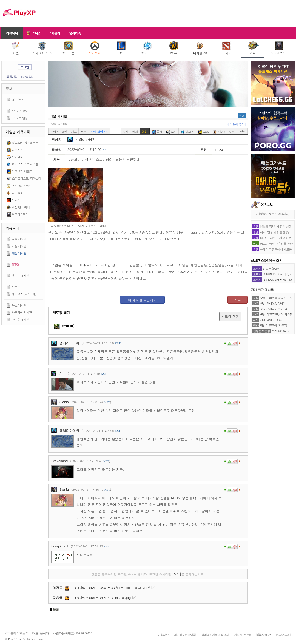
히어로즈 (147, 48)
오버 (171, 132)
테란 (64, 132)
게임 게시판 (19, 253)
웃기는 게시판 (20, 276)
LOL (121, 48)
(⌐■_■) (64, 326)
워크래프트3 (279, 48)
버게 (135, 132)
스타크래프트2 (42, 48)
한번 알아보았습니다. (273, 303)
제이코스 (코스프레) (24, 294)
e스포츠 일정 (20, 118)
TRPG (15, 264)
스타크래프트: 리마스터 (26, 178)
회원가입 (12, 77)
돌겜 (157, 132)
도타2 (226, 48)
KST (105, 150)
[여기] (177, 574)
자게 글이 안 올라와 (272, 320)
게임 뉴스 (18, 100)
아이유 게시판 (20, 320)
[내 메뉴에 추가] (235, 124)
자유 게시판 (19, 239)
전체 (242, 116)
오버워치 (95, 48)
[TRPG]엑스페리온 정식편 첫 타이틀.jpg (100, 598)
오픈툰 (16, 287)
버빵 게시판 (19, 246)
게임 (145, 132)
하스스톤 (69, 48)
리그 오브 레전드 (22, 171)
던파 (253, 48)
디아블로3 (200, 48)
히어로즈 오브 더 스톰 (25, 164)
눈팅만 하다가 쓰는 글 (274, 309)
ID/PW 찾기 (28, 77)
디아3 (219, 132)
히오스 (187, 132)
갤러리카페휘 (81, 139)
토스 (83, 132)
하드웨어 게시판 (22, 312)
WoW (174, 48)
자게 (126, 132)
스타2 (54, 132)
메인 (16, 48)
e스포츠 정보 (20, 111)
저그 (74, 132)
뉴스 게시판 (19, 305)
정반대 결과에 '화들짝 (274, 325)
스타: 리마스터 (99, 132)
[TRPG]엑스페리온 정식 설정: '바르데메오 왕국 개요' (110, 588)
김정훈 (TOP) (271, 269)
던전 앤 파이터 (21, 207)
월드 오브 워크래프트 (25, 143)
